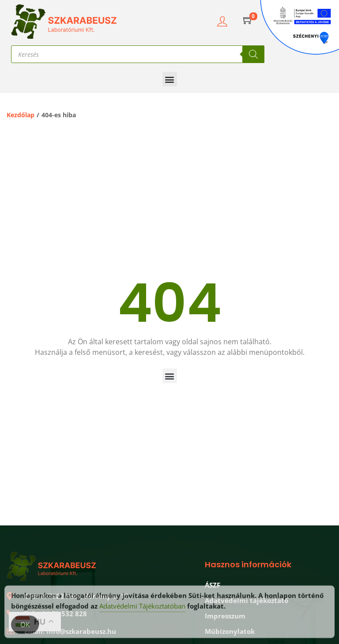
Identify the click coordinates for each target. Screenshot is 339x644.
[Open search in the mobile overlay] (138, 54)
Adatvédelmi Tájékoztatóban (142, 610)
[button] (170, 79)
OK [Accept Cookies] (25, 629)
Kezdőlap (21, 115)
